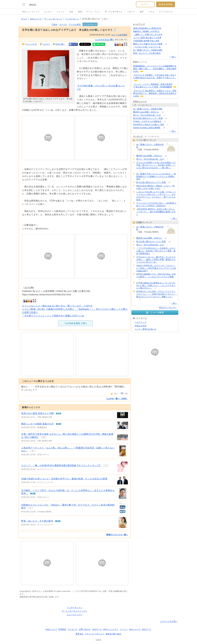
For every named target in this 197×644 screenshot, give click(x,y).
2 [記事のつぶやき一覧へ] (106, 466)
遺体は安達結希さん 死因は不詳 (147, 28)
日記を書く (60, 44)
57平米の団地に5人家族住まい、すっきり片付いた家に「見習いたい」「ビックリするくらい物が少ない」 (156, 285)
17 (165, 121)
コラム (151, 12)
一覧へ (173, 57)
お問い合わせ (85, 629)
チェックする (31, 44)
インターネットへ (75, 607)
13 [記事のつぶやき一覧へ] (43, 437)
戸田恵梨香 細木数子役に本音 (146, 41)
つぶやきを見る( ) (104, 39)
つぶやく (46, 44)
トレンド (61, 12)
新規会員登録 (166, 4)
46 (164, 128)
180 (166, 50)
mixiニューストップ (31, 12)
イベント (124, 629)
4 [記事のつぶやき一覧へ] (33, 451)
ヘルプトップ (141, 322)
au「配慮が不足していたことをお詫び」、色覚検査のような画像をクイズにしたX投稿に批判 (156, 176)
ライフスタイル (166, 12)
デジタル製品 (75, 24)
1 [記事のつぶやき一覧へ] (30, 508)
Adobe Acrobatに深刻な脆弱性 (147, 128)
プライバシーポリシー (95, 634)
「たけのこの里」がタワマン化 (147, 47)
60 (164, 53)
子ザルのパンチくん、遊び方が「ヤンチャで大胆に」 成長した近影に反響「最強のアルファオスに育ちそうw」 (156, 260)
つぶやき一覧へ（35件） (117, 399)
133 (165, 28)
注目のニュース (140, 101)
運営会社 (79, 634)
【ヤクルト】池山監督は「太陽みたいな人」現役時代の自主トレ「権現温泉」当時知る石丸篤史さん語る (155, 93)
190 (163, 31)
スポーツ (131, 12)
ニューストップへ (75, 615)
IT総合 (55, 24)
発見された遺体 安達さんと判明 (38, 413)
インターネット (72, 19)
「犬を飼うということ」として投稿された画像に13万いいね (53, 316)
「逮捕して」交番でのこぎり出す (148, 34)
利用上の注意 (141, 326)
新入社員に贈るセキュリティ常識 (148, 118)
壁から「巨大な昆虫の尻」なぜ (147, 115)
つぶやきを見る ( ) (75, 323)
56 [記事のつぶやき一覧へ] (33, 494)
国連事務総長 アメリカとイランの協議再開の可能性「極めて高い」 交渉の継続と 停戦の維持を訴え (155, 69)
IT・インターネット (114, 12)
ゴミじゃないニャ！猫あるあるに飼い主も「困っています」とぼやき (57, 306)
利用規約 (62, 629)
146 (166, 35)
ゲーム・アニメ (93, 12)
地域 (80, 12)
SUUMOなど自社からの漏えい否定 (149, 124)
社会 (71, 12)
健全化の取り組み (114, 634)
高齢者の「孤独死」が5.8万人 (146, 31)
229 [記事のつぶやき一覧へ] (59, 413)
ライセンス (73, 629)
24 (166, 44)
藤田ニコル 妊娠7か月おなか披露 (148, 44)
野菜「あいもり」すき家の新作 (37, 521)
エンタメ (48, 12)
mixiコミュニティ (111, 629)
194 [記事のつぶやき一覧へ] (59, 424)
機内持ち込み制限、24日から (146, 112)
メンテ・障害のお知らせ (146, 329)
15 (166, 118)
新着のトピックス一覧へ (117, 535)
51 (163, 41)
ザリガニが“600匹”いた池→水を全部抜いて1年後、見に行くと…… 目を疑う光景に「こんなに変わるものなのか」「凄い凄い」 (156, 165)
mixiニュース (36, 19)
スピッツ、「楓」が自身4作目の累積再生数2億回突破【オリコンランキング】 (61, 465)
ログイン (145, 4)
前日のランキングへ (168, 307)
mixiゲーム (97, 629)
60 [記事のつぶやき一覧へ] (58, 521)
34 (163, 112)
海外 (142, 12)
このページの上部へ (169, 621)
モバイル (63, 24)
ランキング (138, 136)
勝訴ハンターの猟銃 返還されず (38, 424)
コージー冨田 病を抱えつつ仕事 (147, 38)
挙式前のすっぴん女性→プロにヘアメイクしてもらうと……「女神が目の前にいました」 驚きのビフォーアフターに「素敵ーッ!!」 (157, 294)
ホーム (24, 19)
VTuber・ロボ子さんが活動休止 (147, 121)
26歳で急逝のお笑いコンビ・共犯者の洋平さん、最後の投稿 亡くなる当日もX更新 (64, 479)
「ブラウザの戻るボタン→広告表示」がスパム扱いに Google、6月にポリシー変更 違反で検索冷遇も (156, 251)
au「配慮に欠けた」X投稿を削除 (148, 50)
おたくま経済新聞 (119, 35)
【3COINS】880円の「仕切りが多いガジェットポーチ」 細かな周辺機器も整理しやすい (156, 212)
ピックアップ (139, 24)
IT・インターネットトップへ (75, 611)
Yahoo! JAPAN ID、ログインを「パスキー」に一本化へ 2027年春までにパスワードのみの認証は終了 (156, 268)
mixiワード (147, 629)
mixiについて (51, 629)
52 (165, 38)
